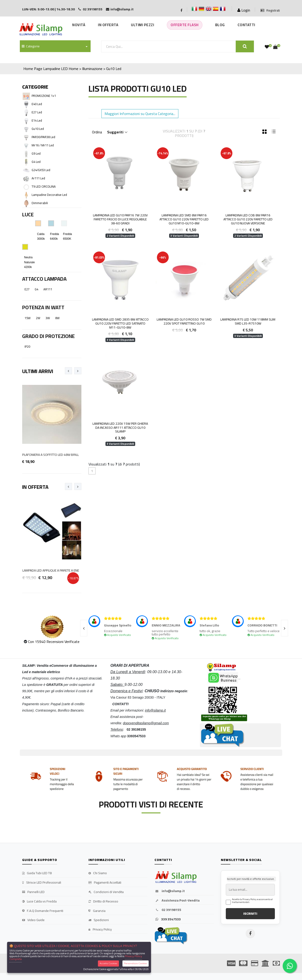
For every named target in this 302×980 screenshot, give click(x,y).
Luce (28, 214)
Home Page (33, 69)
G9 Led (36, 153)
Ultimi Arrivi (38, 371)
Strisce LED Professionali (42, 883)
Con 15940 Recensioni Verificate (54, 642)
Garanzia (97, 911)
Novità (79, 25)
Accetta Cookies (108, 963)
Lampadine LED (55, 69)
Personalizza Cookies (136, 963)
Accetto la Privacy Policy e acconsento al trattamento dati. (252, 901)
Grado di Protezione (48, 336)
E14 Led (37, 120)
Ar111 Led (38, 178)
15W (28, 318)
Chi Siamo (98, 873)
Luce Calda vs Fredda (39, 902)
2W (38, 318)
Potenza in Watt (43, 307)
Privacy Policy (100, 930)
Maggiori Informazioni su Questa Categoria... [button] (140, 114)
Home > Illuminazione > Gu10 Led (95, 69)
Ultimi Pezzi (143, 25)
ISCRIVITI (250, 914)
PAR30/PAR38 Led (43, 137)
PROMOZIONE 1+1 (44, 96)
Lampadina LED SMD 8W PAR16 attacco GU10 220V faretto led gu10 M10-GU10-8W (184, 219)
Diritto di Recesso (103, 902)
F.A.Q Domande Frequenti (43, 911)
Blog (220, 25)
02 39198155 (168, 910)
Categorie (31, 46)
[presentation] (68, 371)
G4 (36, 289)
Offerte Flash (185, 25)
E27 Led (37, 112)
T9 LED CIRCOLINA (44, 186)
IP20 (27, 346)
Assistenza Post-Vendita (177, 901)
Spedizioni (99, 920)
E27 (27, 289)
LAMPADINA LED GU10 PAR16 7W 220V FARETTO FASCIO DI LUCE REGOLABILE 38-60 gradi (120, 219)
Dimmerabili (40, 203)
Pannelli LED (33, 892)
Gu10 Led (38, 129)
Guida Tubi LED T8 (37, 873)
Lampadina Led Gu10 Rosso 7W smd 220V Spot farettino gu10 (184, 321)
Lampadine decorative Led (49, 195)
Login (244, 10)
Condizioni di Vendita (106, 892)
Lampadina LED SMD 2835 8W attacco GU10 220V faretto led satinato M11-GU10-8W (120, 323)
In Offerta (108, 25)
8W (57, 318)
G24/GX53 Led (41, 170)
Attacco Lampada (44, 279)
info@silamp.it (170, 891)
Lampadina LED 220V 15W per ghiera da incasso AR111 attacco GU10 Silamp (120, 428)
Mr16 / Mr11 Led (43, 145)
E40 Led (37, 104)
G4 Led (36, 162)
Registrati (270, 11)
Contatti (246, 25)
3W (48, 318)
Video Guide (33, 920)
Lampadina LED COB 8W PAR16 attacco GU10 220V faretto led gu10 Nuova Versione (248, 219)
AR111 (48, 289)
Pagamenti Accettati (105, 883)
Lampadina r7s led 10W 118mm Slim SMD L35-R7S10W (248, 321)
